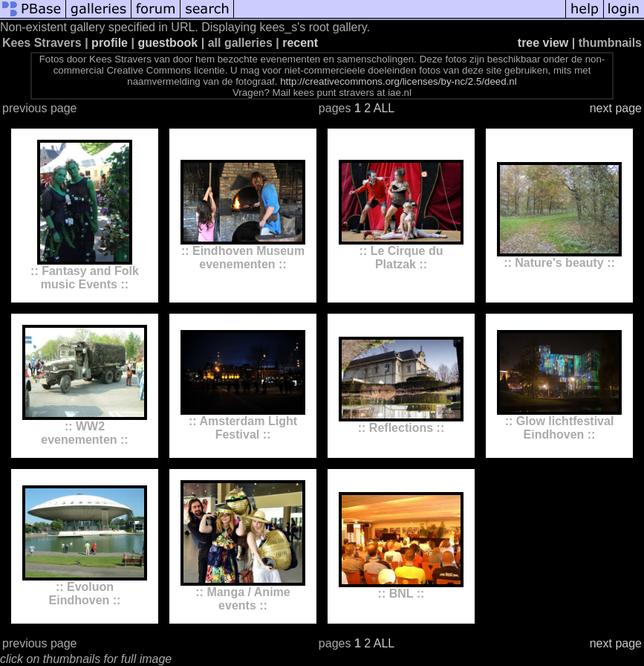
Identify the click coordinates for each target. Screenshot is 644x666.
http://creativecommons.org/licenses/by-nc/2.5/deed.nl (399, 81)
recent (300, 43)
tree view (543, 43)
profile (110, 43)
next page (616, 108)
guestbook (167, 43)
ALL (384, 108)
